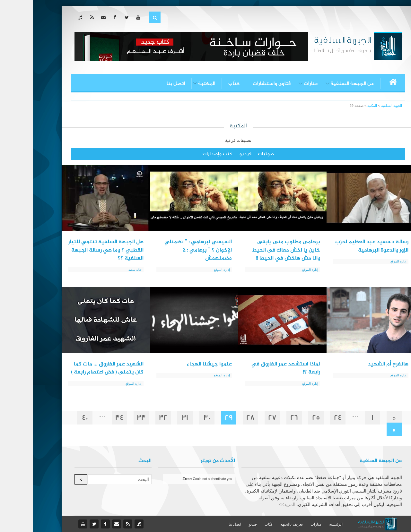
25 (283, 418)
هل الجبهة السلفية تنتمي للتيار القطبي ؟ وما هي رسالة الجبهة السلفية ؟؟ (73, 250)
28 (218, 418)
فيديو (213, 154)
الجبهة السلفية (359, 106)
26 (261, 418)
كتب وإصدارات (185, 154)
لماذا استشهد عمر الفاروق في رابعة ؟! (253, 368)
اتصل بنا (143, 83)
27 (240, 418)
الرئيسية (303, 524)
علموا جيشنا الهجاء (177, 364)
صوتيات (233, 154)
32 (130, 418)
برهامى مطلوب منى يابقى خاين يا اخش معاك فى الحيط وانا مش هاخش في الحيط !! (253, 250)
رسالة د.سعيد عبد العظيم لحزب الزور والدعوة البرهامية (339, 246)
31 (152, 418)
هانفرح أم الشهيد (355, 364)
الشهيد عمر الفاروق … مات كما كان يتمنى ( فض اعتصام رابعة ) (74, 368)
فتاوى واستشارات (239, 83)
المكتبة (174, 83)
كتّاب (201, 83)
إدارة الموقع (366, 261)
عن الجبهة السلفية (320, 83)
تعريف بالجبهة (259, 524)
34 (87, 418)
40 (52, 418)
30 (174, 418)
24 (305, 418)
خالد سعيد (102, 270)
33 (109, 418)
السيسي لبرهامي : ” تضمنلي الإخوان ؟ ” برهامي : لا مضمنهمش (165, 250)
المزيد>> (254, 504)
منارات (278, 83)
